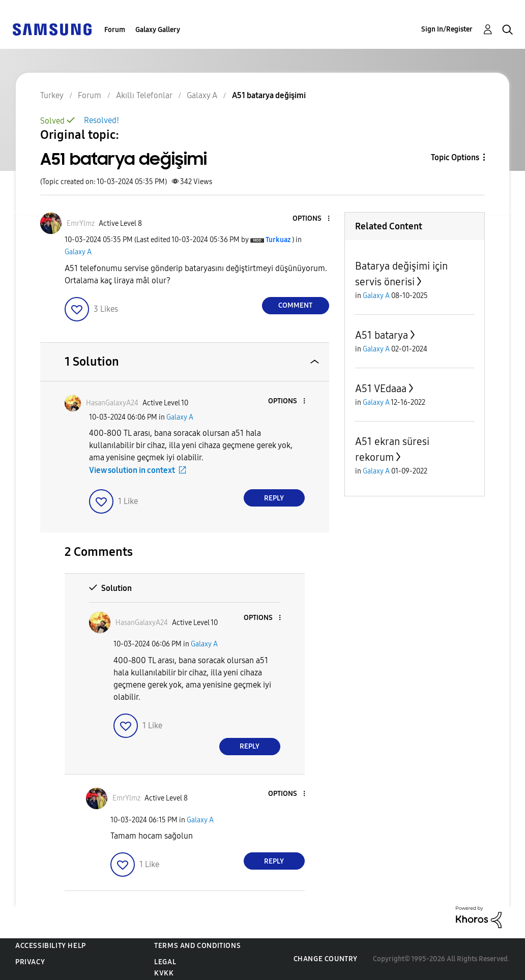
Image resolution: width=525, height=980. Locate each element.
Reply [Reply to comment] (274, 498)
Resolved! (101, 120)
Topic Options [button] (455, 157)
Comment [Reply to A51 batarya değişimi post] (295, 305)
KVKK (164, 973)
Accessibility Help (51, 946)
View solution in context (132, 470)
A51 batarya (382, 335)
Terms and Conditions (197, 946)
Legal (165, 962)
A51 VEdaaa (381, 389)
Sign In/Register (447, 29)
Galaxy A (78, 252)
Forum (115, 30)
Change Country (326, 959)
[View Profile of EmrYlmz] (81, 224)
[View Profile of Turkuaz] (278, 240)
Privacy (30, 962)
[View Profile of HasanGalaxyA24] (112, 403)
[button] (311, 219)
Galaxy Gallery (158, 30)
